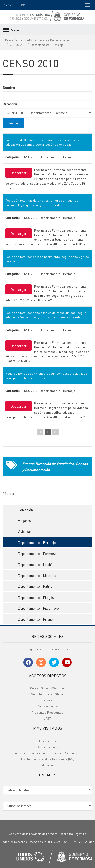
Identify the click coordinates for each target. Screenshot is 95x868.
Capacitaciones (48, 747)
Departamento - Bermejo (47, 45)
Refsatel (48, 700)
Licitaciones (48, 741)
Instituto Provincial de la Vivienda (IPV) (48, 759)
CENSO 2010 (18, 45)
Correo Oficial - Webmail (48, 688)
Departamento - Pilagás (36, 597)
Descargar (18, 173)
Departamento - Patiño (35, 586)
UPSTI (48, 718)
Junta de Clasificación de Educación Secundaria (48, 753)
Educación (48, 765)
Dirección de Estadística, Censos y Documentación (38, 40)
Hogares (24, 520)
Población (25, 510)
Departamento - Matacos (37, 575)
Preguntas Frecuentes (48, 712)
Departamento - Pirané (35, 619)
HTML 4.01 (77, 842)
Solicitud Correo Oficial (48, 694)
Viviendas (25, 531)
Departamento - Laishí (35, 564)
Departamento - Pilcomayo (38, 608)
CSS (65, 842)
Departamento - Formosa (37, 553)
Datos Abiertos (48, 706)
